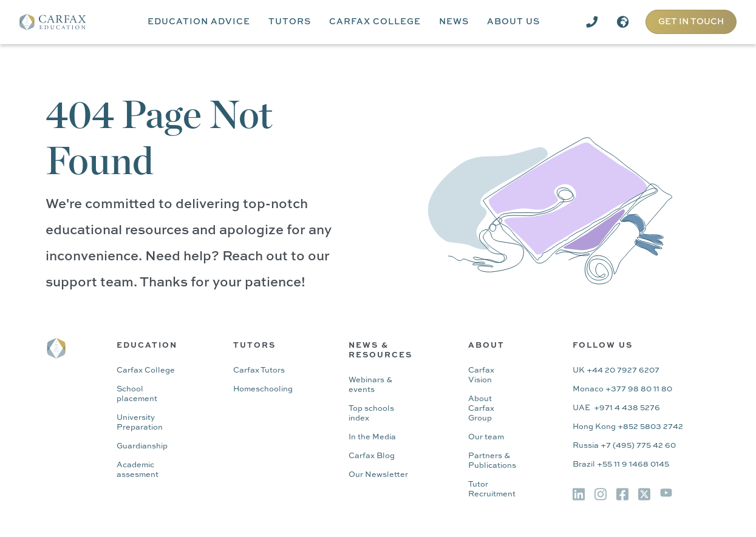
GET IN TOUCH (691, 22)
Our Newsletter (378, 475)
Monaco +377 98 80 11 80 (622, 389)
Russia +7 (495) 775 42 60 (624, 446)
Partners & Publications (492, 461)
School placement (137, 394)
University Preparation (140, 423)
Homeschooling (263, 389)
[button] (199, 22)
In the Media (372, 437)
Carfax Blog (372, 456)
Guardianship (142, 446)
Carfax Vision (481, 375)
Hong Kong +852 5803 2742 (628, 427)
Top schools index (371, 414)
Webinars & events (370, 385)
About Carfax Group (481, 409)
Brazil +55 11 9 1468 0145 (621, 464)
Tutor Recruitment (492, 489)
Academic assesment (138, 470)
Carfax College (146, 370)
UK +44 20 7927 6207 (616, 370)
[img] (579, 494)
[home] (61, 22)
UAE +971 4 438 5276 (616, 408)
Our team (486, 437)
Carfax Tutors (259, 370)
